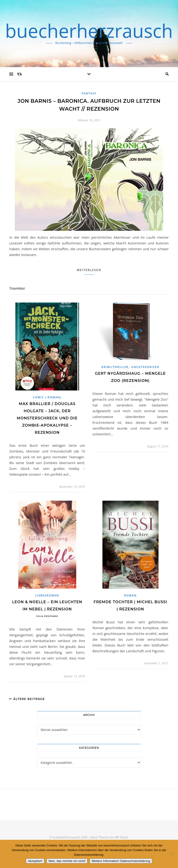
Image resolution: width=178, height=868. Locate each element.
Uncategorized (145, 367)
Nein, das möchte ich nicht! (67, 861)
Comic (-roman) (47, 397)
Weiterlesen (89, 270)
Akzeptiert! (35, 861)
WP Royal (121, 837)
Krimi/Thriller (115, 367)
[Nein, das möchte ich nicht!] (172, 854)
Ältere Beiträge (27, 699)
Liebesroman (47, 595)
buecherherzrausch (89, 31)
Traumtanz (17, 288)
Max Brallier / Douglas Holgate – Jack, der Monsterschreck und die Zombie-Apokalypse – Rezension (47, 418)
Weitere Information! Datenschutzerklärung (121, 861)
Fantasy (89, 93)
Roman (130, 595)
